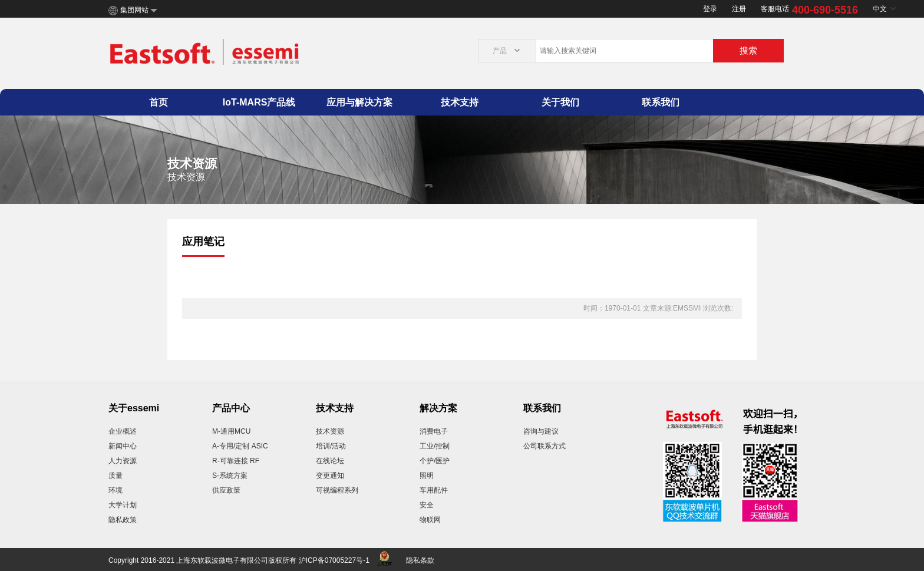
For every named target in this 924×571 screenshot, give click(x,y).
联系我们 (661, 102)
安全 (427, 505)
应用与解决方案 (359, 102)
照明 (427, 476)
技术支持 (460, 102)
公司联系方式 (544, 446)
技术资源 (330, 431)
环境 (115, 490)
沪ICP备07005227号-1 (334, 560)
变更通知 (330, 476)
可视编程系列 (337, 490)
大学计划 (123, 505)
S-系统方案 (230, 476)
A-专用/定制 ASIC (240, 446)
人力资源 (123, 461)
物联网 (430, 520)
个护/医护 (435, 461)
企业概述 (123, 431)
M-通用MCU (231, 431)
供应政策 (226, 490)
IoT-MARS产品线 (259, 102)
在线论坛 (330, 461)
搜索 (748, 50)
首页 (159, 102)
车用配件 (434, 490)
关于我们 (560, 102)
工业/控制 (435, 446)
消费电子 (434, 431)
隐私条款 (420, 560)
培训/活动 (331, 446)
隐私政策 (123, 520)
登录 (710, 9)
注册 (739, 9)
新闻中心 (123, 446)
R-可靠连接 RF (236, 461)
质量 (115, 476)
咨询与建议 (541, 431)
